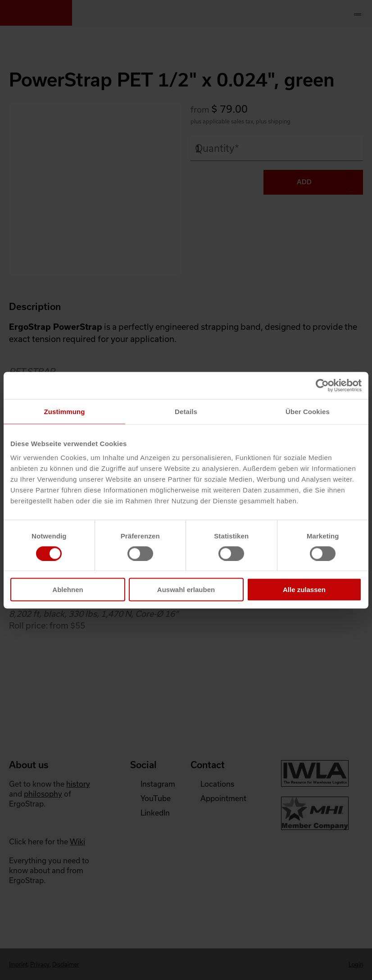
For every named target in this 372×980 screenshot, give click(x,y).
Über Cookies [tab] (308, 411)
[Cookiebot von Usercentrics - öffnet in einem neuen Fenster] (322, 385)
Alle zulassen (304, 590)
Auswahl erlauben (186, 590)
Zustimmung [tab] (65, 411)
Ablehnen (68, 590)
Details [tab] (186, 411)
